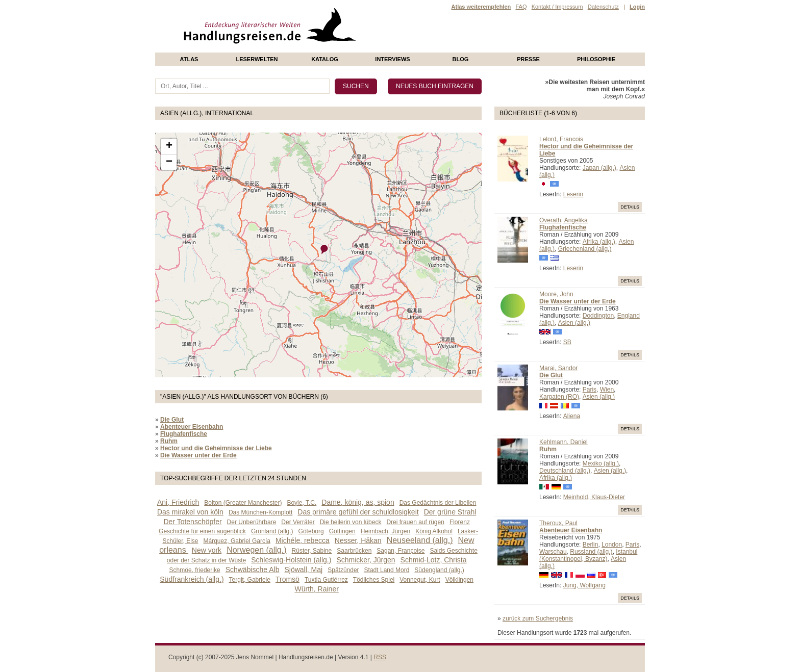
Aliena (572, 416)
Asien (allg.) (574, 323)
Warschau (553, 552)
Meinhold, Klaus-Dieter (594, 497)
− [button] (169, 162)
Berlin (591, 545)
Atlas (189, 59)
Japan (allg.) (599, 168)
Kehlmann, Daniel (564, 442)
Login (637, 7)
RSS (380, 657)
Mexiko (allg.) (601, 463)
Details (630, 207)
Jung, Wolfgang (584, 585)
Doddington (598, 316)
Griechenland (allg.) (585, 249)
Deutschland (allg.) (565, 471)
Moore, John (556, 294)
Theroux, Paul (558, 523)
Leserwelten (257, 59)
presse (528, 59)
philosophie (596, 59)
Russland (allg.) (591, 552)
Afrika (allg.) (599, 242)
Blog (461, 59)
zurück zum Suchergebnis (538, 618)
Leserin (573, 194)
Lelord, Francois (561, 139)
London (612, 545)
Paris (590, 390)
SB (567, 342)
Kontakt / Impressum (557, 7)
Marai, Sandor (558, 368)
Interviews (392, 59)
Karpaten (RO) (559, 397)
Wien (607, 390)
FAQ (521, 7)
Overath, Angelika (564, 220)
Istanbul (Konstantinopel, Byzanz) (588, 555)
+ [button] (169, 146)
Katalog (325, 59)
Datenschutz (603, 7)
